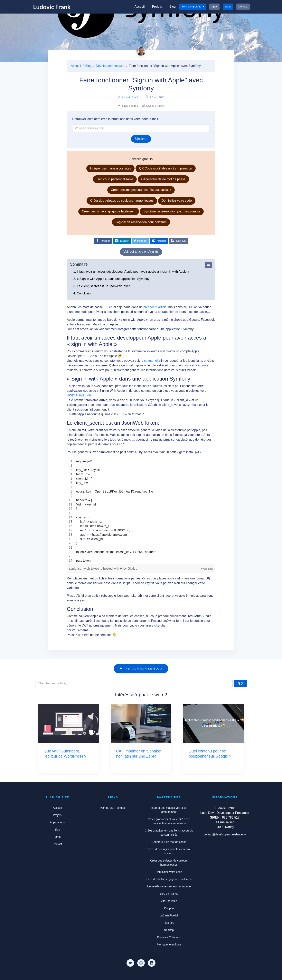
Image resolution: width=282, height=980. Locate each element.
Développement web (110, 66)
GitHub (132, 569)
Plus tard (169, 923)
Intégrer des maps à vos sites (111, 168)
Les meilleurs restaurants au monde (169, 886)
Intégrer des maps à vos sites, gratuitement (169, 810)
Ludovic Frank (130, 97)
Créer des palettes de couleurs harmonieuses (122, 201)
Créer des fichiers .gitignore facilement (109, 211)
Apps (215, 7)
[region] (141, 511)
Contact (243, 7)
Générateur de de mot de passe (163, 179)
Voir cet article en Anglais (141, 252)
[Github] (141, 963)
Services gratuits (192, 7)
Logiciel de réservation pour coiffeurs (141, 222)
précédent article (155, 307)
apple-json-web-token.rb (86, 569)
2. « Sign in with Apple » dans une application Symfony (112, 279)
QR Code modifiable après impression (165, 168)
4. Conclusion (83, 293)
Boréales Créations (169, 937)
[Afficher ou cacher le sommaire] (209, 265)
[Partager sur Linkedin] (122, 241)
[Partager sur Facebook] (103, 241)
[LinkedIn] (152, 963)
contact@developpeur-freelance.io (225, 834)
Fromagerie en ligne (169, 944)
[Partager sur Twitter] (141, 241)
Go (241, 684)
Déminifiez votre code (177, 201)
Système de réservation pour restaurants (172, 211)
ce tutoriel (151, 361)
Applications (57, 822)
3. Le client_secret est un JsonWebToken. (102, 286)
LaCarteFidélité (169, 915)
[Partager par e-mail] (159, 241)
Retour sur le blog (141, 669)
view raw (207, 569)
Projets (157, 7)
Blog (173, 7)
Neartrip (169, 930)
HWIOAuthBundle (79, 395)
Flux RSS (179, 241)
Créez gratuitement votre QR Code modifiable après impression (169, 821)
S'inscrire (141, 139)
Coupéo (169, 908)
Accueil (140, 7)
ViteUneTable (169, 901)
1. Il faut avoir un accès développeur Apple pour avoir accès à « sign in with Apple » (131, 272)
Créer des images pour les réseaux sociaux (141, 190)
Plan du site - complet (113, 808)
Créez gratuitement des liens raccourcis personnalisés (169, 833)
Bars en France (169, 894)
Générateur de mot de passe (169, 842)
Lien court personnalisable (115, 179)
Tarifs (228, 7)
